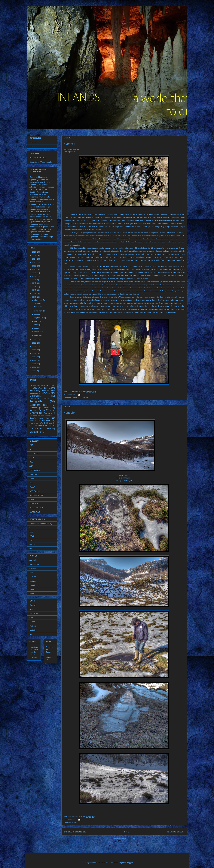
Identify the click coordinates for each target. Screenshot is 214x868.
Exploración (35, 396)
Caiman (33, 568)
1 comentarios (69, 820)
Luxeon (32, 622)
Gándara (85, 397)
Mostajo (52, 410)
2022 (34, 266)
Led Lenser (34, 613)
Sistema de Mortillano (40, 420)
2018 (34, 280)
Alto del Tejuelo (41, 385)
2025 (34, 256)
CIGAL (32, 499)
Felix (31, 573)
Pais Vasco (48, 413)
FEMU (32, 536)
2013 (34, 297)
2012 (34, 339)
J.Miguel (33, 581)
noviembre (39, 311)
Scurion (32, 609)
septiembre (39, 318)
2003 (34, 371)
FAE (31, 532)
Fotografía (36, 401)
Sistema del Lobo (45, 425)
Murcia (35, 413)
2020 (34, 273)
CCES (32, 458)
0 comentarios (69, 395)
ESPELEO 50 (35, 470)
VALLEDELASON (36, 508)
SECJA (32, 487)
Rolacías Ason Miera (39, 418)
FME (31, 540)
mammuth (105, 863)
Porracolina (34, 416)
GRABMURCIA (35, 504)
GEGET (33, 544)
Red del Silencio (47, 416)
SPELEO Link (35, 491)
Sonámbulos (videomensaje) (41, 524)
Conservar (76, 397)
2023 (34, 262)
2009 (34, 350)
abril (36, 328)
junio (37, 321)
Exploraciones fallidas (39, 398)
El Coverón (36, 393)
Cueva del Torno (48, 391)
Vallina (48, 429)
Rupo (32, 593)
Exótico (47, 393)
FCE (31, 445)
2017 (34, 283)
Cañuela (52, 385)
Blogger (130, 863)
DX (31, 634)
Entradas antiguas (176, 832)
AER (31, 466)
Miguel (32, 585)
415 (31, 385)
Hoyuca (47, 408)
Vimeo (32, 146)
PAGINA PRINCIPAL (38, 158)
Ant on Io (33, 560)
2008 (34, 353)
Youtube (33, 142)
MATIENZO (34, 474)
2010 (34, 346)
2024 (34, 259)
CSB (31, 462)
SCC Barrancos (36, 454)
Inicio (127, 832)
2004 (34, 367)
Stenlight (33, 605)
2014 (34, 294)
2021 (34, 269)
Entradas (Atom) (130, 839)
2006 (34, 360)
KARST (32, 479)
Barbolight (34, 630)
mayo (37, 325)
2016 (34, 287)
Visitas (75, 822)
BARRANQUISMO (37, 495)
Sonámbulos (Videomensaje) (41, 162)
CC (31, 528)
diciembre (38, 300)
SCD (31, 483)
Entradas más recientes (75, 832)
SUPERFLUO (35, 512)
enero (37, 335)
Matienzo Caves (37, 410)
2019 (34, 276)
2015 (34, 290)
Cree (31, 618)
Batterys (33, 626)
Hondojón (70, 413)
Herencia (69, 144)
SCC (31, 449)
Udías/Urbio (35, 429)
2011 (34, 343)
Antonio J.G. (34, 564)
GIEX (32, 549)
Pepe (32, 589)
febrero (37, 332)
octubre (38, 314)
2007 (34, 357)
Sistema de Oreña (36, 423)
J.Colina (33, 577)
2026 (34, 252)
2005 (34, 364)
